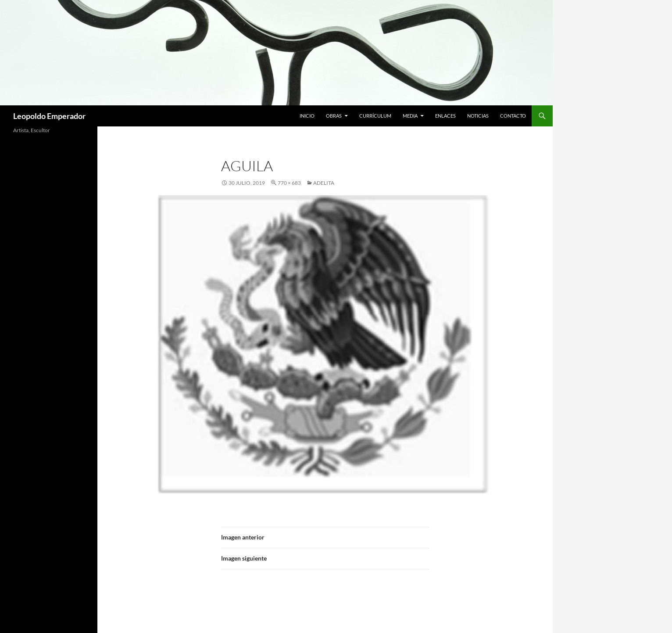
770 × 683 (289, 183)
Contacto (513, 116)
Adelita (324, 183)
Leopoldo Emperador (49, 116)
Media (410, 116)
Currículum (375, 116)
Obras (334, 116)
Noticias (478, 116)
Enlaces (445, 116)
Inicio (307, 116)
